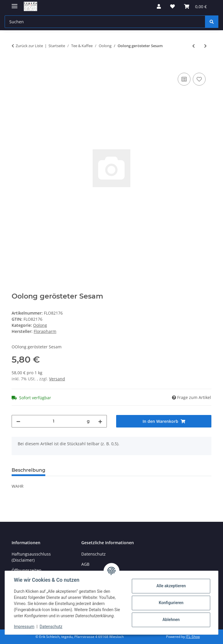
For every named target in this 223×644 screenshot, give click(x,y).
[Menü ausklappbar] (15, 4)
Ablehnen (171, 620)
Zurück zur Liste (29, 46)
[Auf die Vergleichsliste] (184, 79)
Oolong (40, 325)
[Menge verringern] (18, 421)
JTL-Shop (193, 637)
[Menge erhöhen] (100, 421)
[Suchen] (212, 22)
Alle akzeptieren (171, 586)
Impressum (24, 627)
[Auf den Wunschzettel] (199, 79)
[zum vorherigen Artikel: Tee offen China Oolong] (194, 46)
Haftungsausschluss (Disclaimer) (31, 557)
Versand (57, 379)
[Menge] (54, 421)
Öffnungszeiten (27, 570)
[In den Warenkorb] (16, 65)
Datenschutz (51, 627)
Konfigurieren (171, 603)
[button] (159, 6)
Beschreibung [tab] (28, 470)
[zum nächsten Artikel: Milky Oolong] (205, 46)
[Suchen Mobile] (105, 22)
